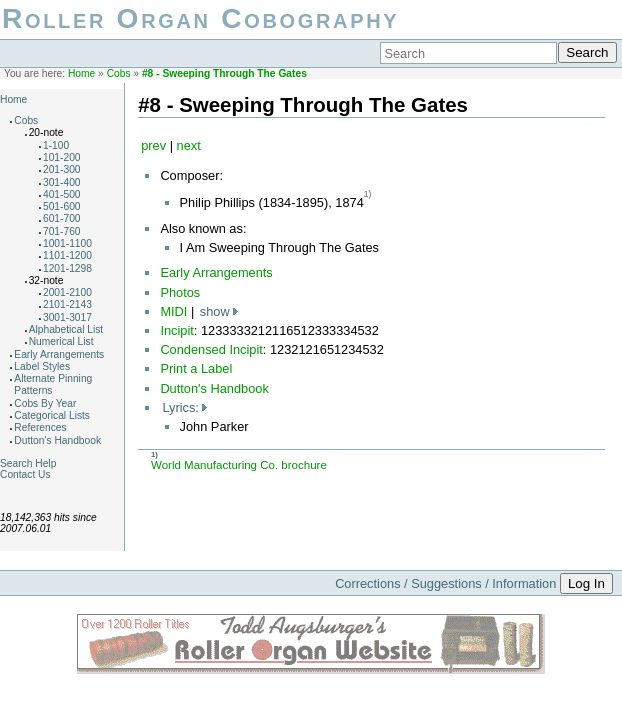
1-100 (56, 145)
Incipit (176, 330)
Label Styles (42, 366)
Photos (180, 292)
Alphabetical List (66, 329)
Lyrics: (180, 407)
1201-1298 (67, 268)
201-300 (62, 169)
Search (587, 52)
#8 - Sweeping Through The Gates (224, 73)
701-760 (62, 231)
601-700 (62, 218)
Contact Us (25, 474)
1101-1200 (67, 255)
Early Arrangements (59, 354)
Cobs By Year (45, 403)
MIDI (173, 311)
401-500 (62, 194)
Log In (586, 583)
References (40, 427)
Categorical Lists (52, 415)
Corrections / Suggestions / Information (445, 583)
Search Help (28, 463)
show (215, 311)
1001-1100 (67, 243)
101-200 (62, 157)
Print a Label (196, 368)
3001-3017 (67, 317)
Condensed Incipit (211, 349)
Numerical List (61, 341)
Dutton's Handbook (57, 440)
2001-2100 (67, 292)
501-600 (62, 206)
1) (368, 194)
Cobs (119, 73)
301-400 (62, 182)
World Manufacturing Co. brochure (239, 465)
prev (153, 145)
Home (81, 73)
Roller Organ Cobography (200, 18)
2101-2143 (67, 304)
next (189, 145)
